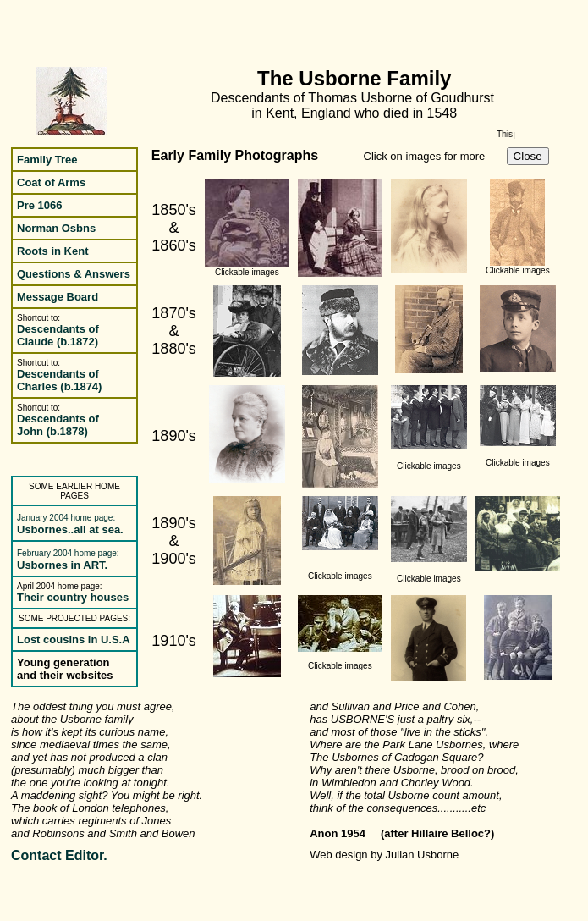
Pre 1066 (40, 205)
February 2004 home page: (68, 553)
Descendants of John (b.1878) (58, 425)
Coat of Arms (51, 182)
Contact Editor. (59, 855)
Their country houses (73, 597)
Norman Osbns (56, 228)
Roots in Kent (53, 251)
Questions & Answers (74, 274)
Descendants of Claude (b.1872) (58, 335)
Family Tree (47, 160)
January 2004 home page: (66, 518)
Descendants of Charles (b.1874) (59, 380)
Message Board (58, 297)
